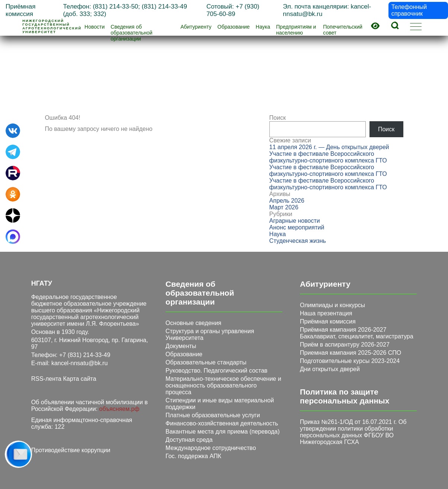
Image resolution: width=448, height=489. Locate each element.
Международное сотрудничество (211, 448)
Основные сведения (193, 323)
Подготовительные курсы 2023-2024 (350, 361)
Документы (181, 346)
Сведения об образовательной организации (131, 33)
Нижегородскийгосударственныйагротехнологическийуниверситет (52, 26)
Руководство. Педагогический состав (217, 371)
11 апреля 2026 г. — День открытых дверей (329, 147)
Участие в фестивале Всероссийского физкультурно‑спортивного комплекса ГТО (328, 157)
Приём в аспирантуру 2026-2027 (345, 345)
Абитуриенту (196, 27)
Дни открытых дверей (330, 369)
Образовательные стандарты (206, 362)
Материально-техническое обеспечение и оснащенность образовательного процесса (223, 385)
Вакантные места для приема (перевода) (223, 432)
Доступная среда (189, 440)
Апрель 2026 (287, 201)
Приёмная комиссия (328, 321)
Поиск (278, 118)
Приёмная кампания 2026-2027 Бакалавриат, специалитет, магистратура (357, 333)
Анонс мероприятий (297, 227)
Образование (233, 27)
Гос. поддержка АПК (193, 456)
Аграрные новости (295, 221)
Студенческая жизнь (298, 241)
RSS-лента (46, 379)
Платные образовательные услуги (213, 415)
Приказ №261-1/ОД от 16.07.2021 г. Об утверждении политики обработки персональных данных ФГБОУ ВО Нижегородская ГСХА (353, 432)
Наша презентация (326, 313)
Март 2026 (284, 207)
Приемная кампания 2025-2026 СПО (351, 353)
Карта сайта (79, 379)
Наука (263, 27)
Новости (95, 27)
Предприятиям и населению (296, 30)
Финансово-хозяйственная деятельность (222, 423)
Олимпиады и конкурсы (332, 305)
